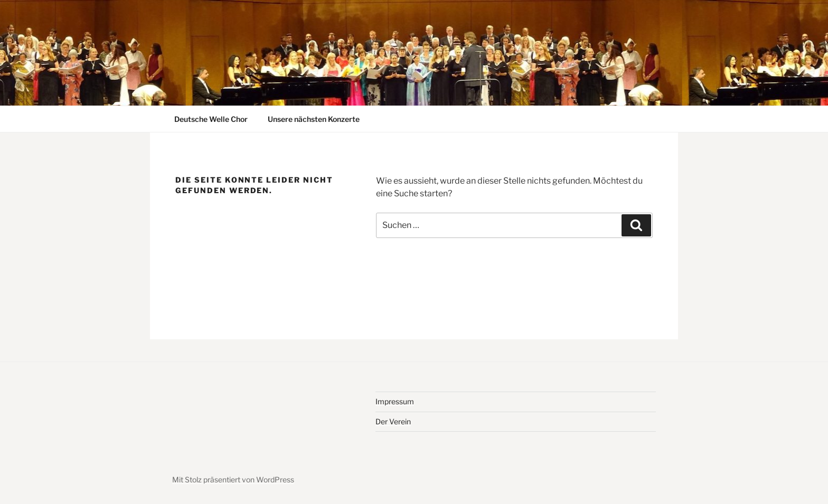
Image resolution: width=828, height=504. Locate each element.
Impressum (395, 401)
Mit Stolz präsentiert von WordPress (233, 479)
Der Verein (393, 421)
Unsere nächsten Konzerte (314, 119)
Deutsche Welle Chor (211, 119)
